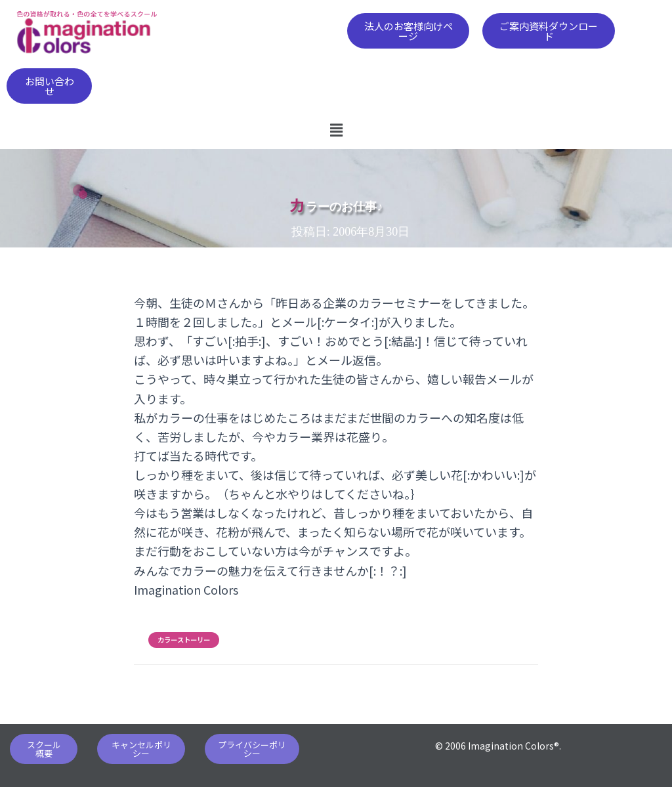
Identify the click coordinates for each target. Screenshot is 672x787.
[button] (408, 31)
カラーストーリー (184, 640)
